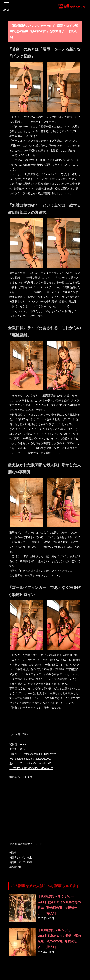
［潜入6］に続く (19, 734)
